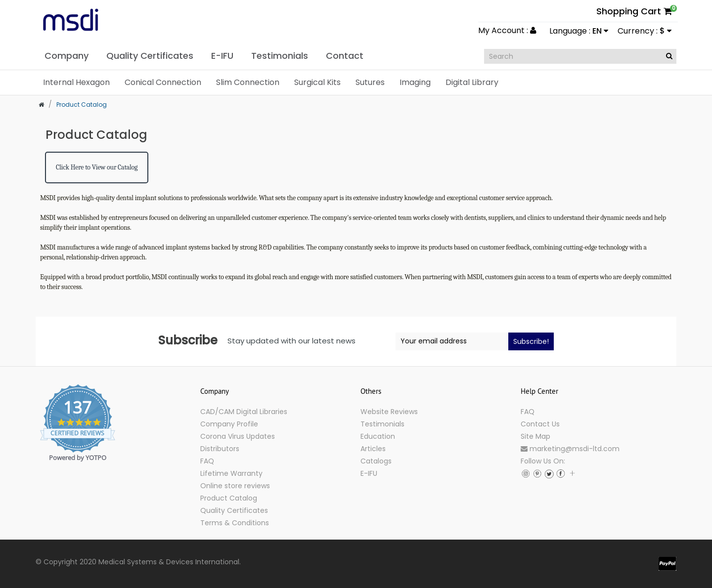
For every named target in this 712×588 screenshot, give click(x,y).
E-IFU (369, 473)
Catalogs (376, 461)
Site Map (535, 436)
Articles (373, 449)
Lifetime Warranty (231, 473)
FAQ (207, 461)
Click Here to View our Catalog (97, 167)
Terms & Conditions (235, 523)
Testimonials (382, 424)
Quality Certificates (234, 510)
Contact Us (540, 424)
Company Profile (229, 424)
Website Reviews (389, 412)
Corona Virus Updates (238, 436)
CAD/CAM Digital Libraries (244, 412)
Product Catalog (229, 498)
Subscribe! (531, 341)
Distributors (220, 449)
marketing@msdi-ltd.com (570, 449)
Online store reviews (235, 486)
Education (378, 436)
